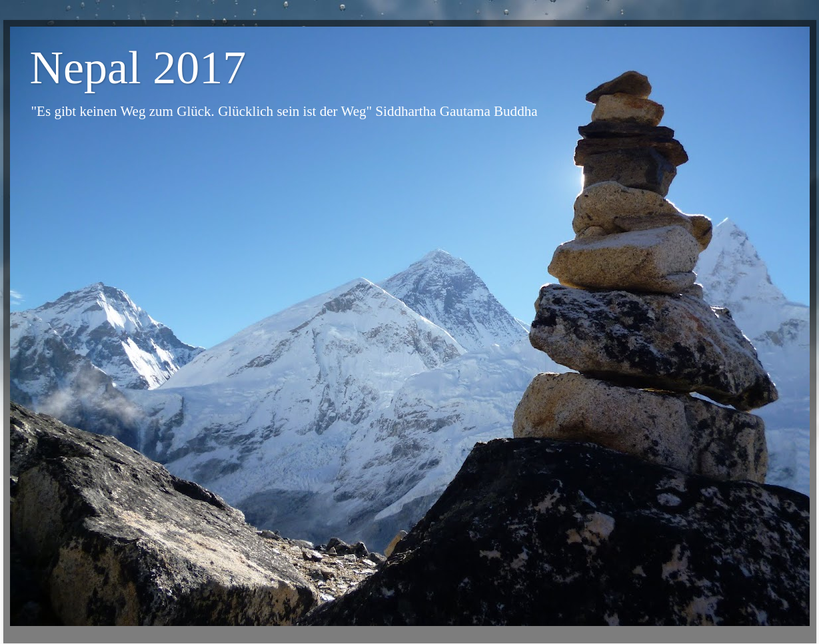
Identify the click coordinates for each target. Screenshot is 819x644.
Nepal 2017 (138, 68)
